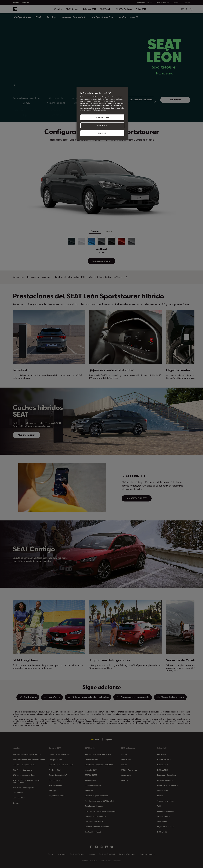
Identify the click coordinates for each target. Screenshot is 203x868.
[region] (102, 114)
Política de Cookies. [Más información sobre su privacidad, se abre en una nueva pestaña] (100, 110)
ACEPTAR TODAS (102, 117)
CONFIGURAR (102, 125)
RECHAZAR (102, 133)
